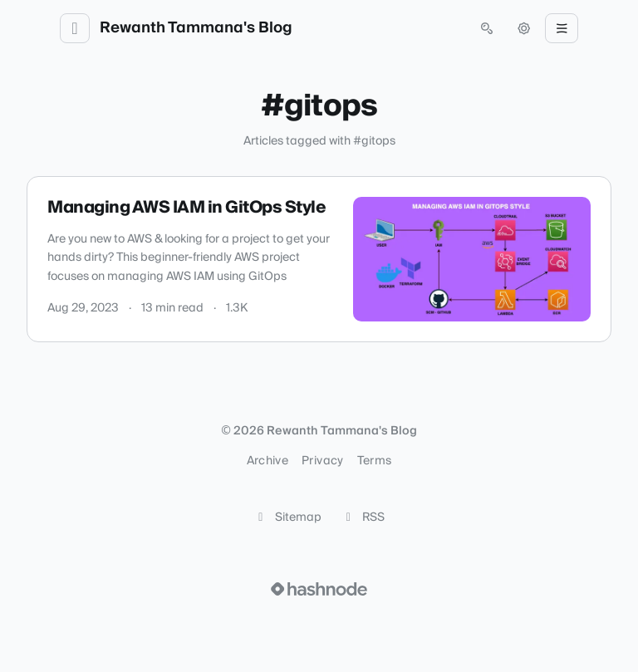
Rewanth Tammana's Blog (196, 28)
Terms (375, 461)
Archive (267, 461)
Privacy (322, 461)
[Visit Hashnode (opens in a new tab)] (319, 589)
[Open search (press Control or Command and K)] (487, 28)
